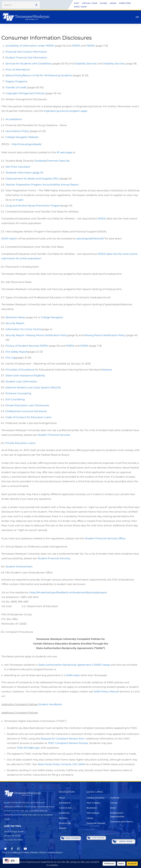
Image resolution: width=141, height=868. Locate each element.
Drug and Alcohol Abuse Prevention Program (33, 206)
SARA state (73, 675)
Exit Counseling (15, 399)
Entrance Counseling (18, 393)
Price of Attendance (18, 70)
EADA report (9, 239)
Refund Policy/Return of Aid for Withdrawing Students (39, 75)
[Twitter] (5, 849)
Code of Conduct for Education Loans (28, 417)
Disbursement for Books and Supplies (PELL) (33, 179)
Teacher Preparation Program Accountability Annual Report (42, 185)
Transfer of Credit (16, 87)
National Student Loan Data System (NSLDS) (33, 388)
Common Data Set (58, 161)
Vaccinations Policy (18, 131)
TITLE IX (6, 853)
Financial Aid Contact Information (26, 52)
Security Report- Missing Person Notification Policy (37, 335)
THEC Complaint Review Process (68, 743)
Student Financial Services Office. (105, 538)
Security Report (15, 323)
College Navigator (52, 317)
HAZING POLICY (55, 853)
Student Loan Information (21, 382)
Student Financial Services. (54, 435)
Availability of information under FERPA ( (31, 46)
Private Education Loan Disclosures (27, 405)
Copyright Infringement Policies (25, 93)
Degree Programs (16, 81)
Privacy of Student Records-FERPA (27, 346)
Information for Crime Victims (24, 329)
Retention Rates (15, 317)
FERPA (76, 46)
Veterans (107, 370)
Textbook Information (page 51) (24, 173)
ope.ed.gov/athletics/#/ (91, 239)
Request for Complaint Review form (63, 739)
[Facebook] (12, 849)
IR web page (64, 152)
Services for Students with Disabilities (29, 64)
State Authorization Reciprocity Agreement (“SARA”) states (74, 665)
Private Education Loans (20, 443)
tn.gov (20, 200)
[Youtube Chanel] (25, 849)
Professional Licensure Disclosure (26, 411)
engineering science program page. (66, 111)
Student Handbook (50, 704)
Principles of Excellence (20, 370)
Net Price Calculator (18, 167)
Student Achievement (19, 567)
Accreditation (14, 119)
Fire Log (10, 358)
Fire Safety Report (16, 352)
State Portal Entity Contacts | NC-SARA (61, 764)
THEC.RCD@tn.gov (28, 748)
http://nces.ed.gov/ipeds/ (27, 144)
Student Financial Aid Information (26, 58)
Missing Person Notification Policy (105, 335)
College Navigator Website (22, 137)
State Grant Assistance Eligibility (25, 376)
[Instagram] (18, 849)
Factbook (40, 161)
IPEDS (101, 219)
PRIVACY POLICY (38, 853)
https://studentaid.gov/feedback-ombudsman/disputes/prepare (68, 592)
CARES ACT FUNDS (20, 853)
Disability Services (86, 64)
